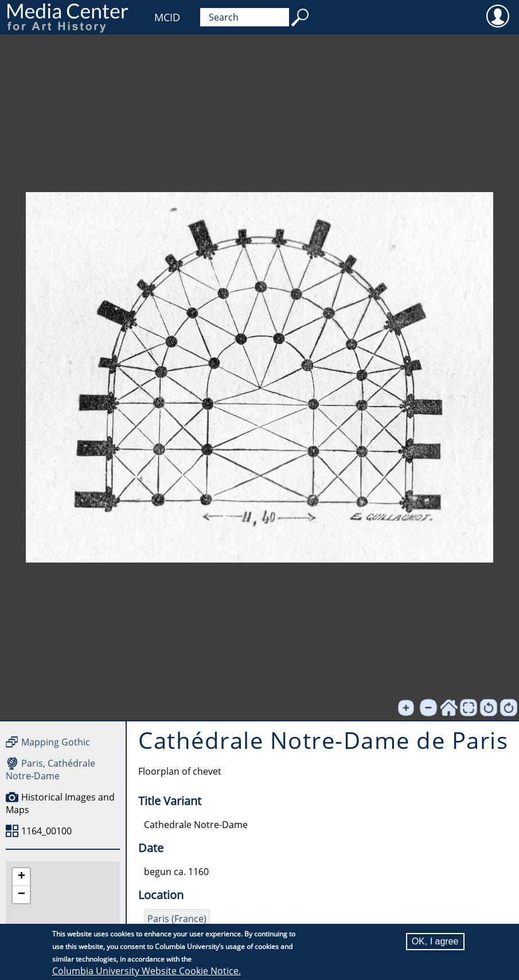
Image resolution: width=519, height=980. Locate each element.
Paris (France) (177, 919)
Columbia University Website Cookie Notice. (147, 971)
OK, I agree (435, 941)
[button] (21, 877)
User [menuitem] (497, 15)
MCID (167, 17)
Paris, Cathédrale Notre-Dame (50, 770)
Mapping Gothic (56, 742)
